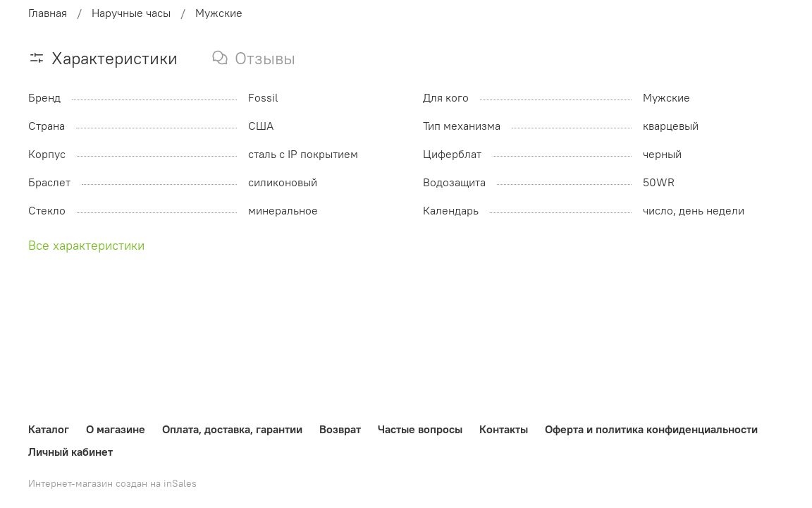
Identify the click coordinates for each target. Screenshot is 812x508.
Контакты (504, 429)
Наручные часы (131, 13)
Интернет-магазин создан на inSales (112, 483)
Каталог (49, 429)
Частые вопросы (420, 429)
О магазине (116, 429)
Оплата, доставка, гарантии (232, 429)
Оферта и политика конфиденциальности (651, 429)
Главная (48, 13)
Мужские (219, 13)
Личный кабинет (70, 452)
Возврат (340, 429)
